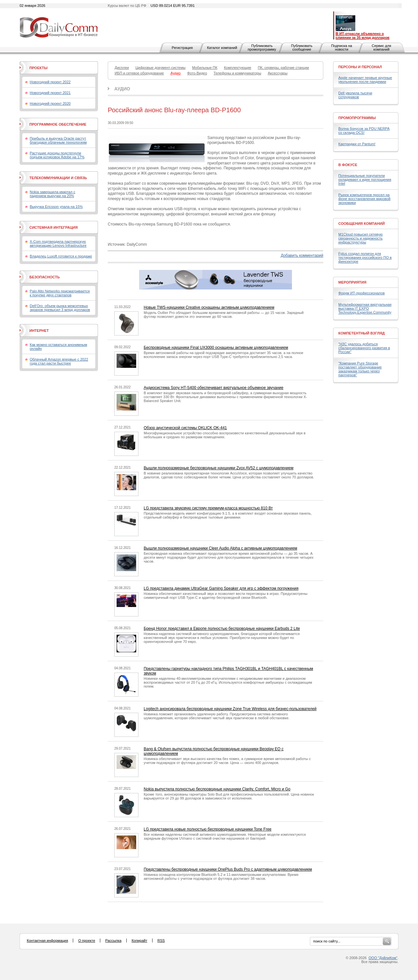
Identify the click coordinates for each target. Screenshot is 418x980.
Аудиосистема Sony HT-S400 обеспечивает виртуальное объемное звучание (214, 388)
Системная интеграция (54, 227)
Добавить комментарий (302, 256)
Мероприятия (352, 282)
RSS (161, 941)
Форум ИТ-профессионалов (362, 293)
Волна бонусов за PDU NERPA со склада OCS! (364, 131)
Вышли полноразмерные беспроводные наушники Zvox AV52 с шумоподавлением (219, 468)
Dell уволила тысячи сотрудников (355, 95)
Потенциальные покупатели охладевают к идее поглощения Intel (365, 179)
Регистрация (182, 48)
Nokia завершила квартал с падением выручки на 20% (52, 194)
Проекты (38, 68)
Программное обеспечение (58, 124)
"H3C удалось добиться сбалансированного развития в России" (364, 348)
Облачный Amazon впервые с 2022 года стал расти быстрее (59, 361)
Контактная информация (47, 941)
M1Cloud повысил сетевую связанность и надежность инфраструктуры (361, 238)
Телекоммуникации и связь (58, 178)
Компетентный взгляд (362, 333)
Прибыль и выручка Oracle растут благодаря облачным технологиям (58, 140)
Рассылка (113, 941)
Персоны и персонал (360, 67)
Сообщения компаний (362, 224)
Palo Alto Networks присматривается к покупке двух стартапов (60, 293)
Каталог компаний (222, 48)
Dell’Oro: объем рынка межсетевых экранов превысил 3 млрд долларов (60, 308)
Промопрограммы (357, 118)
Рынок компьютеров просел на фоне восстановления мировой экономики (364, 199)
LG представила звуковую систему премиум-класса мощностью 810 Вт (208, 508)
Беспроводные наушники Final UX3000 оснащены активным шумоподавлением (216, 348)
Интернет (39, 331)
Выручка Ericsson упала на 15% (56, 207)
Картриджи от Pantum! (357, 144)
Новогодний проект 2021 (50, 93)
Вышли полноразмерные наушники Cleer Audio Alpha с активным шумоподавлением (220, 548)
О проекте (87, 941)
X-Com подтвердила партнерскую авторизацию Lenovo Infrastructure (58, 243)
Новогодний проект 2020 (50, 103)
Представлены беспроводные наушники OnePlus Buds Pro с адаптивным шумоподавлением (228, 869)
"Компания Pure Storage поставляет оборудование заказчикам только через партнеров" (360, 369)
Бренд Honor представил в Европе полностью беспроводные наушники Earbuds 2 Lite (222, 629)
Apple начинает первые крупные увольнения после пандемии (365, 80)
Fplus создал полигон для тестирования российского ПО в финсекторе (365, 257)
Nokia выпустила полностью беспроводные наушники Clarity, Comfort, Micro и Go (217, 789)
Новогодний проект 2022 (50, 82)
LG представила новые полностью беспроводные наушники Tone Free (208, 829)
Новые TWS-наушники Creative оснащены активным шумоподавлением (209, 307)
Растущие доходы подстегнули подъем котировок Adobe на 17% (57, 155)
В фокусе (348, 165)
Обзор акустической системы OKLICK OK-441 (185, 428)
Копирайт (139, 941)
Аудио (122, 89)
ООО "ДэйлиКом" (383, 958)
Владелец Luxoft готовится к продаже (61, 256)
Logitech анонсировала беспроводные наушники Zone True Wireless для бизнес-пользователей (230, 709)
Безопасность (45, 277)
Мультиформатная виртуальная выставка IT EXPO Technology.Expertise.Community (365, 308)
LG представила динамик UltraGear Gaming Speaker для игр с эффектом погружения (221, 588)
